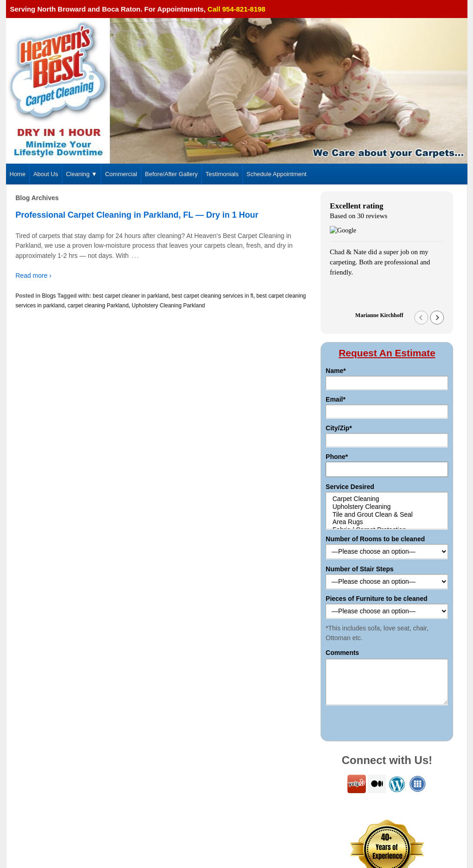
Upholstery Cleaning (387, 364)
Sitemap (355, 800)
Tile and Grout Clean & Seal (387, 372)
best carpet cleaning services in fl (212, 296)
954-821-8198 (38, 811)
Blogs (49, 296)
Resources (387, 800)
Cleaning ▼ (82, 174)
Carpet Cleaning (387, 357)
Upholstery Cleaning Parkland (168, 306)
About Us (45, 174)
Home (18, 174)
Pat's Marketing (450, 834)
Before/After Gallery (171, 174)
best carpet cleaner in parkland (131, 296)
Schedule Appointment (277, 174)
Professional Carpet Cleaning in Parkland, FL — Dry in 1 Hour (137, 215)
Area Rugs (387, 380)
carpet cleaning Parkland (98, 306)
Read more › (34, 275)
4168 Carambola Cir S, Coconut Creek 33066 (76, 800)
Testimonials (222, 174)
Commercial (121, 174)
